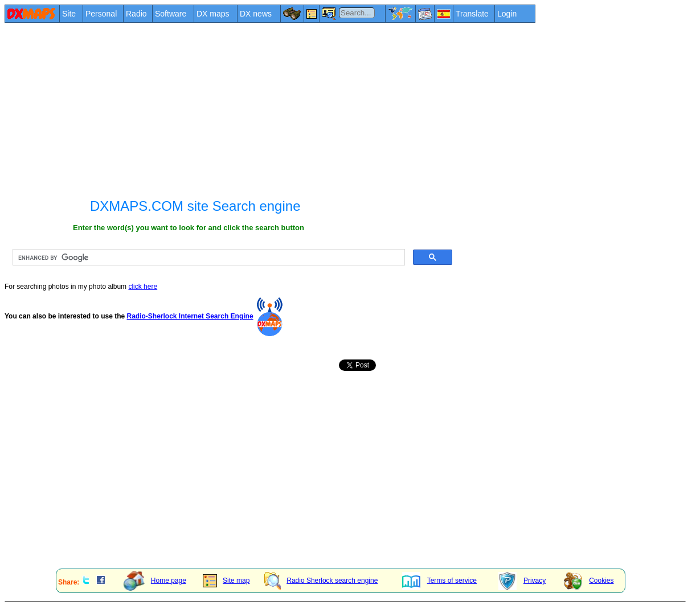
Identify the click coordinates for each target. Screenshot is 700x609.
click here (143, 287)
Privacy (522, 581)
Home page (155, 581)
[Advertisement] (345, 109)
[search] (208, 258)
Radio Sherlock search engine (321, 581)
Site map (226, 581)
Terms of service (439, 581)
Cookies (589, 581)
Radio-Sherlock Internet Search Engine (190, 316)
